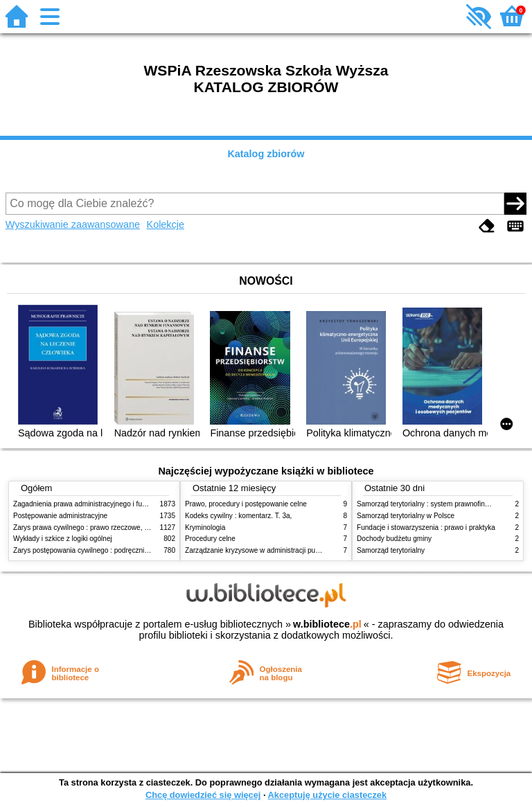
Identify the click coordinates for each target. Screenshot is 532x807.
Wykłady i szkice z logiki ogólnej (63, 539)
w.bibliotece (327, 624)
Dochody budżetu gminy (394, 539)
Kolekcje (166, 224)
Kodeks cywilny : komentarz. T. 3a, (238, 516)
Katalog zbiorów (266, 154)
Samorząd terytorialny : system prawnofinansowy (433, 504)
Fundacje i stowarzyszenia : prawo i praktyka (426, 527)
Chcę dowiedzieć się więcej (203, 795)
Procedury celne (210, 539)
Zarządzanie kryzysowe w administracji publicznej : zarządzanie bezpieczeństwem (312, 550)
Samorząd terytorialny (391, 550)
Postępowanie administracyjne (60, 516)
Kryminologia (205, 527)
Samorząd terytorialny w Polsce (406, 516)
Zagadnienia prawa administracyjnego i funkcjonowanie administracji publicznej (136, 504)
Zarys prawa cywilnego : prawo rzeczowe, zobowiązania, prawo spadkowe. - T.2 (137, 527)
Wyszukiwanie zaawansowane (73, 224)
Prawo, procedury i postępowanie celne (246, 504)
